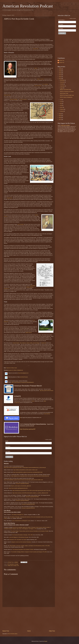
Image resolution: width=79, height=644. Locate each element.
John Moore (33, 286)
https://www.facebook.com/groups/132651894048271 (23, 382)
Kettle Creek (42, 182)
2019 (60, 116)
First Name (8, 446)
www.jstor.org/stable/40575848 (32, 497)
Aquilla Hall (44, 343)
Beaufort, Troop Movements (42, 120)
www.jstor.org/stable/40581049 (28, 508)
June (61, 102)
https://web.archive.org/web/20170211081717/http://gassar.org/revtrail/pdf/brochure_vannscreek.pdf (25, 467)
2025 (60, 71)
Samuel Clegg (36, 343)
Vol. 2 (18, 515)
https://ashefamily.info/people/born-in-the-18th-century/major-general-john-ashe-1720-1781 (31, 491)
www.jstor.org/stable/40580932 (22, 500)
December (62, 80)
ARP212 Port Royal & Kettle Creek (67, 95)
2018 (60, 118)
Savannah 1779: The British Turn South (18, 540)
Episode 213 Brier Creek (12, 368)
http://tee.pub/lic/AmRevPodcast (46, 391)
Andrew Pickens (47, 230)
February (62, 109)
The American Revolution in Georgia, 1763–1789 (22, 535)
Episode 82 (10, 198)
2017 (60, 120)
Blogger (46, 641)
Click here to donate (9, 402)
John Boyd (49, 186)
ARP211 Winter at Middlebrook (66, 97)
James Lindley (29, 343)
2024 (60, 73)
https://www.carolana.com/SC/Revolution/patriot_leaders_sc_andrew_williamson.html (30, 493)
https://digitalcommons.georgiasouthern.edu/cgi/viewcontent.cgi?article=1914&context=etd (30, 476)
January (62, 111)
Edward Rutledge (14, 99)
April (61, 105)
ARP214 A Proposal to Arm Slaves (67, 91)
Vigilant (36, 68)
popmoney (17, 402)
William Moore (29, 333)
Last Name (8, 451)
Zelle (45, 401)
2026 (60, 69)
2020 (60, 114)
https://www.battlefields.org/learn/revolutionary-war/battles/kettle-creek (28, 472)
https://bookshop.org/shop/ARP (28, 429)
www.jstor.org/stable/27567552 (22, 484)
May (61, 104)
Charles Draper (16, 343)
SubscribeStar (47, 414)
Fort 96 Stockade (46, 332)
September (62, 86)
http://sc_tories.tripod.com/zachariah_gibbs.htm (21, 486)
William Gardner (40, 79)
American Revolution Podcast (28, 6)
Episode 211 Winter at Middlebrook (16, 370)
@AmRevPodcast (24, 377)
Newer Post (6, 631)
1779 (8, 564)
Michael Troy (62, 60)
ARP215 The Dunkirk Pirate (65, 89)
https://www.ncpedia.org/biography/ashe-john (18, 488)
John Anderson (23, 343)
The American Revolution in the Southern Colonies (23, 549)
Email (8, 441)
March (61, 107)
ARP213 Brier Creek (64, 93)
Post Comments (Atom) (13, 634)
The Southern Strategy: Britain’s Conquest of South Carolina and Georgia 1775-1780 (29, 552)
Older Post (52, 631)
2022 (60, 77)
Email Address (62, 20)
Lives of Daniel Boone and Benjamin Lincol (21, 521)
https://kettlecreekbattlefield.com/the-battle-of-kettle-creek (25, 470)
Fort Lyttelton (45, 84)
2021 (60, 79)
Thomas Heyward (23, 99)
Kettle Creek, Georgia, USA (13, 566)
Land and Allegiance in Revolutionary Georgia (19, 537)
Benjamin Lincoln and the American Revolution (21, 542)
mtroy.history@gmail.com (23, 373)
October (62, 84)
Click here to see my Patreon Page (11, 414)
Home (29, 631)
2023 (60, 75)
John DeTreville (38, 86)
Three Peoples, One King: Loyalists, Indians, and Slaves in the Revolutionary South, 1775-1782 (30, 546)
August (62, 88)
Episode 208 (36, 49)
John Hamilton (21, 224)
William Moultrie (10, 76)
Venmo (33, 401)
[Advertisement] (29, 619)
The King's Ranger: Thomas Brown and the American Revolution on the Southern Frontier (30, 531)
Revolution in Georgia (14, 564)
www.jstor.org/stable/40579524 (28, 504)
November (62, 82)
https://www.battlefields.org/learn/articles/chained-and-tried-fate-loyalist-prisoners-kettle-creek (23, 480)
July (61, 100)
